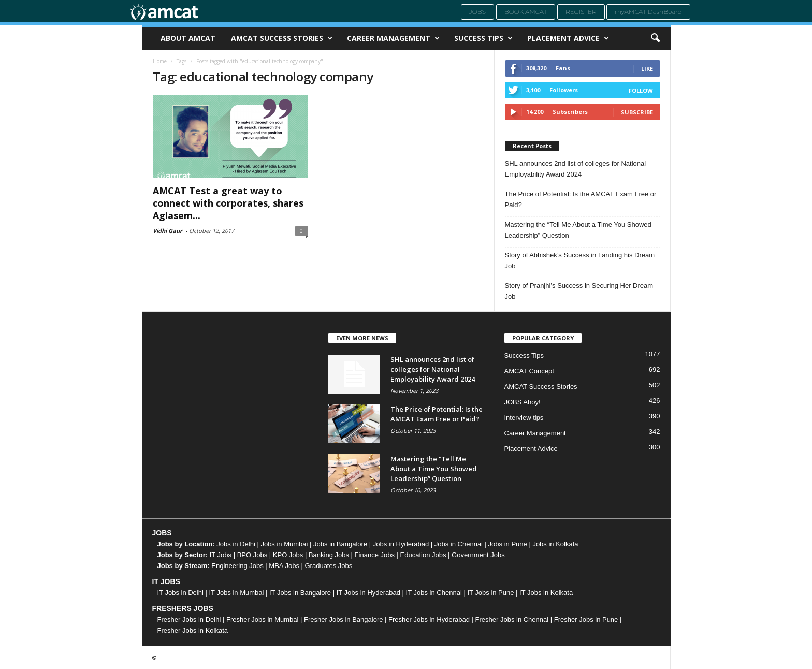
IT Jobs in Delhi (180, 593)
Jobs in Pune (508, 544)
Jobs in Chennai (459, 544)
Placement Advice (568, 38)
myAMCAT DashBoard (648, 12)
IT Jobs (221, 555)
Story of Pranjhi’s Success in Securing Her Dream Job (579, 291)
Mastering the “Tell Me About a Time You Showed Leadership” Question (578, 230)
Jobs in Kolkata (555, 544)
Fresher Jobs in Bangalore (343, 620)
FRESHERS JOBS (183, 608)
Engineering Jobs (237, 566)
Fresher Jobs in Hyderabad (429, 620)
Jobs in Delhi (236, 544)
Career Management (393, 38)
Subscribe (637, 112)
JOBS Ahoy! (523, 402)
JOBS (162, 533)
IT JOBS (166, 581)
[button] (655, 38)
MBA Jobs (284, 566)
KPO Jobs (288, 555)
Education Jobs (423, 555)
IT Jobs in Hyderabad (368, 593)
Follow (641, 90)
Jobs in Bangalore (340, 544)
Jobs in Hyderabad (401, 544)
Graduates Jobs (329, 566)
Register (581, 12)
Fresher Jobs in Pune (586, 620)
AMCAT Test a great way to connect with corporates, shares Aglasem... (228, 203)
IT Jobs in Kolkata (546, 593)
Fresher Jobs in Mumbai (262, 620)
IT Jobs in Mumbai (236, 593)
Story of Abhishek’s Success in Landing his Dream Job (580, 260)
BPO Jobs (252, 555)
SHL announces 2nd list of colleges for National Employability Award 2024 (576, 169)
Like (647, 69)
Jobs (477, 12)
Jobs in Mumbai (284, 544)
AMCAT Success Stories (282, 38)
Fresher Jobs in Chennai (512, 620)
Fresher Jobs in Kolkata (193, 630)
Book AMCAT (526, 12)
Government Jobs (478, 555)
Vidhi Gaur (168, 231)
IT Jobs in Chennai (434, 593)
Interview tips (524, 418)
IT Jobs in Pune (490, 593)
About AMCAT (188, 38)
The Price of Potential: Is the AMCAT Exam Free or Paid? (581, 199)
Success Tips (483, 38)
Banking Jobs (329, 555)
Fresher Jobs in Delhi (189, 620)
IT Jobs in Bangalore (300, 593)
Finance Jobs (375, 555)
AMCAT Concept (529, 371)
